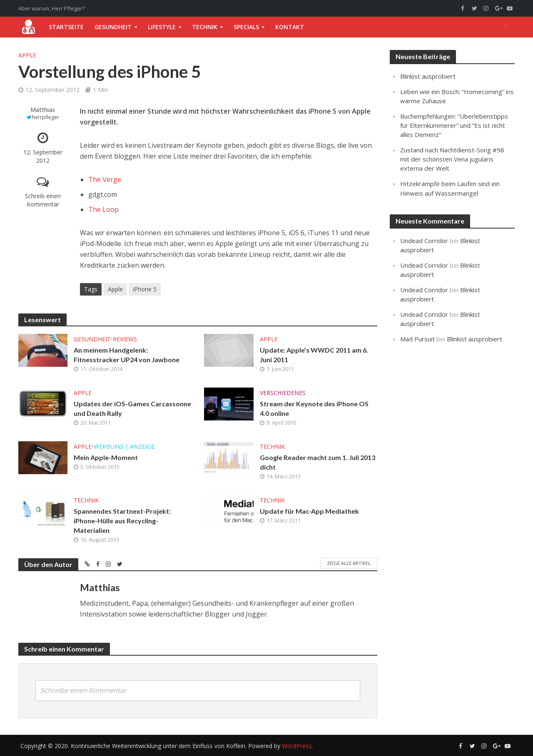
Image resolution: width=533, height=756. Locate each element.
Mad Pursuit (417, 339)
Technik (205, 27)
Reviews (125, 339)
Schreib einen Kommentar (43, 200)
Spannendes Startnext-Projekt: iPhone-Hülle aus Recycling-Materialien (122, 521)
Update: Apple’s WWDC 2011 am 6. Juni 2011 (314, 355)
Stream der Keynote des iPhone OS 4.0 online (314, 408)
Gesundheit (113, 27)
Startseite (66, 27)
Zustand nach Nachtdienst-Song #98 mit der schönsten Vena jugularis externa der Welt (452, 159)
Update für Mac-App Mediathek (309, 511)
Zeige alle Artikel (349, 563)
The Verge (105, 179)
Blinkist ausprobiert (428, 76)
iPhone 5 (145, 289)
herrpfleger (46, 117)
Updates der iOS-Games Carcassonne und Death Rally (132, 408)
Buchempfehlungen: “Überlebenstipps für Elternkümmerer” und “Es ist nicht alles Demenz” (454, 125)
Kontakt (290, 27)
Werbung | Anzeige (124, 446)
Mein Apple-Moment (106, 457)
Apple (27, 55)
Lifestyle (162, 27)
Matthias (43, 110)
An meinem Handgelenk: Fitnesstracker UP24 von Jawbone (127, 355)
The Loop (103, 209)
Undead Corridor (424, 241)
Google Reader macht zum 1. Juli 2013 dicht (318, 462)
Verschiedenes (283, 393)
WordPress (297, 746)
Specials (246, 27)
